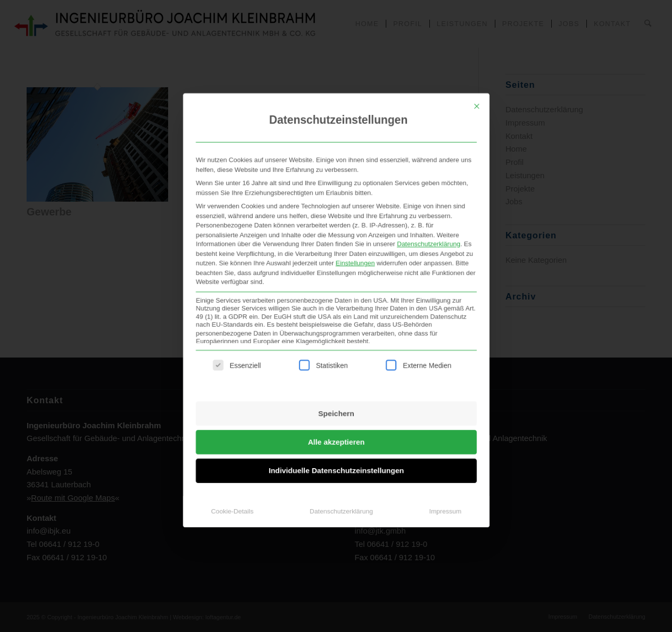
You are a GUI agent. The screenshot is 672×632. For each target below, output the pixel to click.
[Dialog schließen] (477, 60)
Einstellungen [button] (355, 230)
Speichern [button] (336, 392)
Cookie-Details (232, 497)
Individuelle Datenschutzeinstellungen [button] (336, 453)
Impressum (445, 497)
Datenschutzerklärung (428, 209)
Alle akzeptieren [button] (336, 422)
